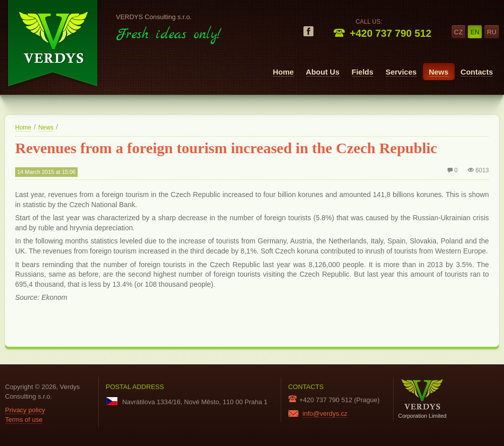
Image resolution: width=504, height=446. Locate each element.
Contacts (477, 72)
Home (283, 72)
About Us (323, 72)
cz (458, 32)
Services (401, 72)
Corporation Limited (422, 399)
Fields (363, 72)
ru (492, 32)
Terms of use (24, 420)
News (439, 72)
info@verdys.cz (325, 413)
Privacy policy (25, 410)
